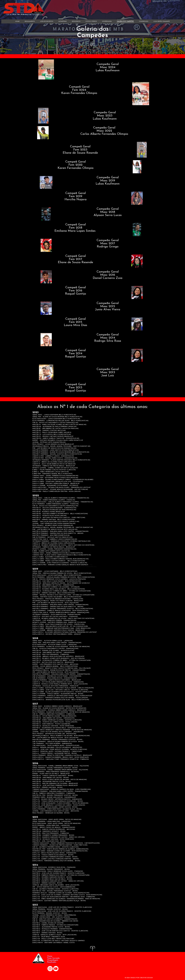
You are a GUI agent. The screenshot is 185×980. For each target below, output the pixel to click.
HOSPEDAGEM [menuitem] (107, 21)
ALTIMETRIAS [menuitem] (63, 21)
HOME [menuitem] (17, 21)
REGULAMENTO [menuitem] (30, 21)
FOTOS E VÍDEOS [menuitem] (91, 21)
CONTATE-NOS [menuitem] (144, 21)
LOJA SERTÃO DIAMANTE (162, 21)
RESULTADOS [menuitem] (76, 21)
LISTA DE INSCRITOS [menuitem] (47, 21)
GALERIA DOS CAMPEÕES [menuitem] (125, 21)
